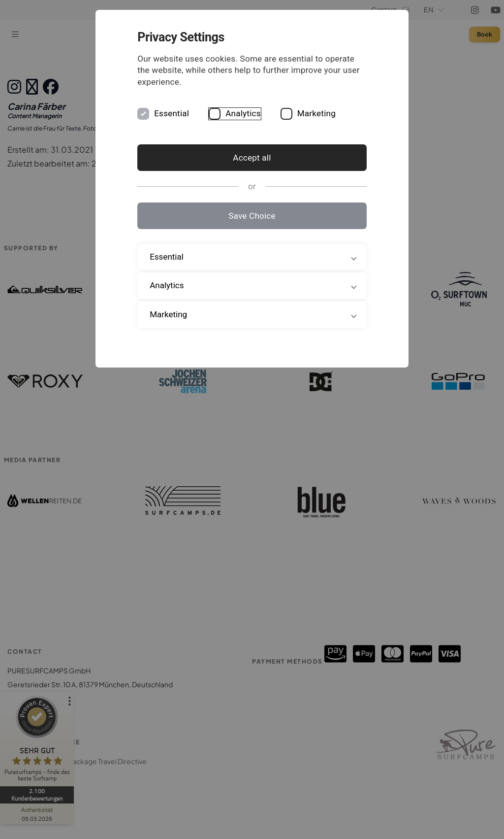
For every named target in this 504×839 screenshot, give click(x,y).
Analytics (254, 113)
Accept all (252, 158)
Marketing (328, 113)
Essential (183, 113)
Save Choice (252, 216)
